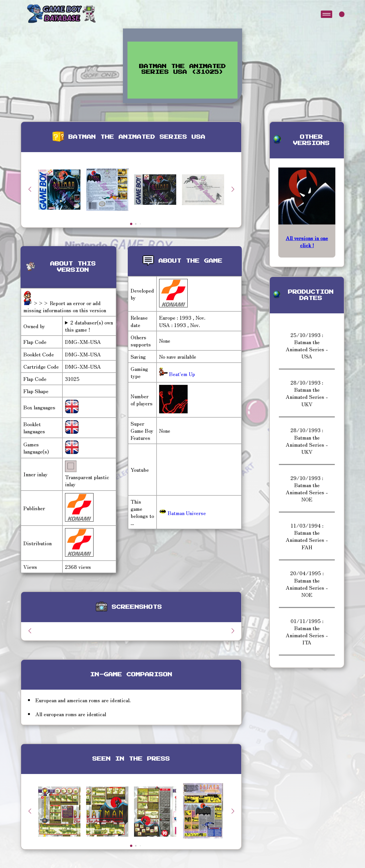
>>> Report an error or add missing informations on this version (65, 306)
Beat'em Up (181, 374)
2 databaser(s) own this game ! (89, 326)
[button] (233, 189)
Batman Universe (182, 513)
